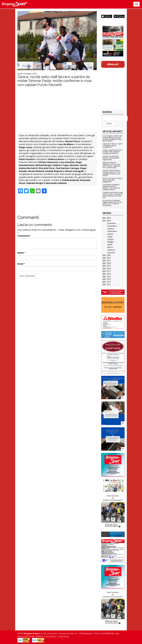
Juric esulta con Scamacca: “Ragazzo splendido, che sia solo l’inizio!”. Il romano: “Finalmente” (112, 203)
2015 (109, 276)
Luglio (110, 237)
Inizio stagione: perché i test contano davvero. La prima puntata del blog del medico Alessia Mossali (112, 138)
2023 (109, 255)
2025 (109, 218)
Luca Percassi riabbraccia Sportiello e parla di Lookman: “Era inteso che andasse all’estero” (111, 187)
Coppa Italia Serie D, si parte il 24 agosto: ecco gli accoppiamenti (113, 146)
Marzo (110, 247)
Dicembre (112, 223)
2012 (109, 284)
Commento (23, 236)
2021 (109, 261)
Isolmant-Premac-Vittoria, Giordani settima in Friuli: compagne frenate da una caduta (112, 173)
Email (20, 264)
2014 (109, 279)
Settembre (112, 231)
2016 (109, 274)
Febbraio (111, 250)
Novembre (112, 226)
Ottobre (111, 229)
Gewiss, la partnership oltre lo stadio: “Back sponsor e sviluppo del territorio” (112, 152)
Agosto (110, 234)
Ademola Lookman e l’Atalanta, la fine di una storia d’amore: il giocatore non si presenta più (112, 165)
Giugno (111, 239)
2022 (109, 258)
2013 (109, 282)
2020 (109, 263)
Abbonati (113, 64)
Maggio (111, 242)
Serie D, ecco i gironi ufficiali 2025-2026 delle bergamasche (112, 180)
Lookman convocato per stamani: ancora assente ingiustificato (111, 158)
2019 (109, 266)
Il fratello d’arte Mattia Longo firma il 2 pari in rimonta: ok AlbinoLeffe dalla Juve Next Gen (113, 195)
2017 (109, 271)
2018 (109, 268)
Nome (21, 253)
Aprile (110, 245)
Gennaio (111, 253)
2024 (109, 221)
